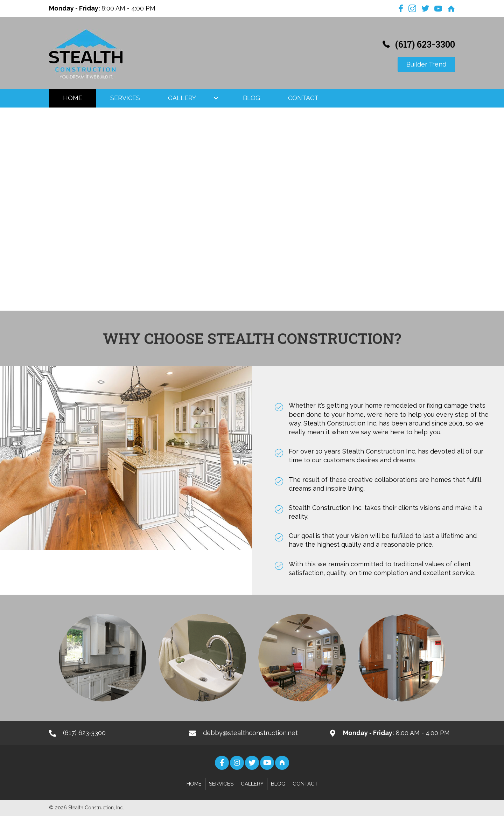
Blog (278, 784)
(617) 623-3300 (425, 44)
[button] (216, 98)
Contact (305, 784)
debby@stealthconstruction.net (250, 733)
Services (221, 784)
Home (194, 784)
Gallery (252, 784)
